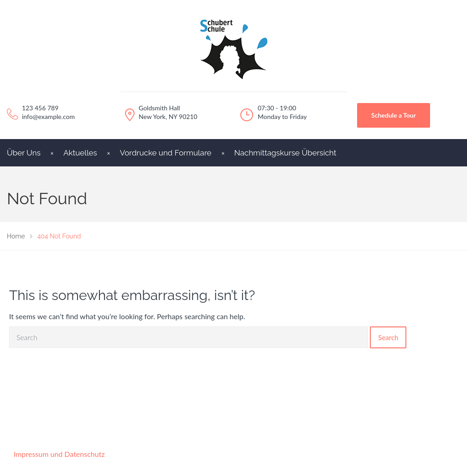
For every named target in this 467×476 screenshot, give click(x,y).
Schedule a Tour (394, 115)
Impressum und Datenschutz (59, 454)
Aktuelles (80, 153)
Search (388, 337)
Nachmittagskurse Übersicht (285, 153)
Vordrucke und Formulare (166, 153)
